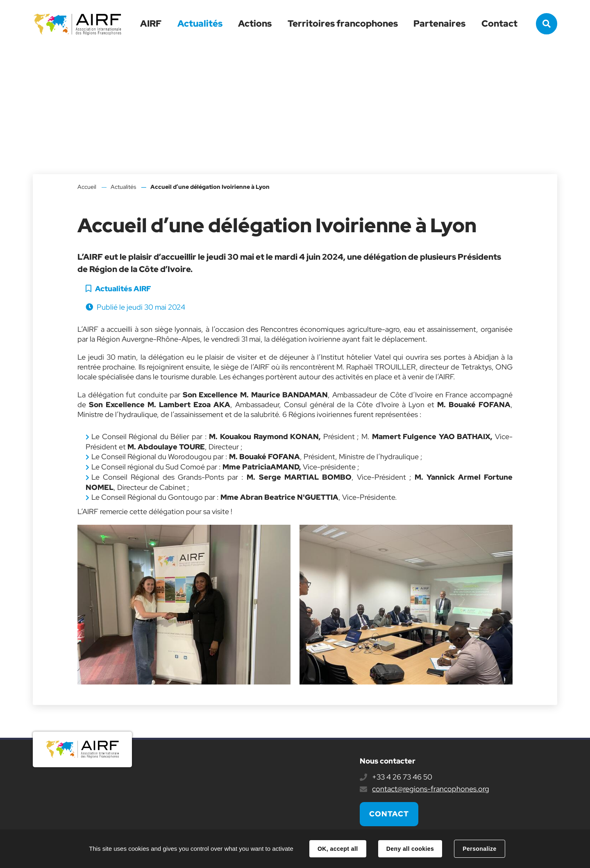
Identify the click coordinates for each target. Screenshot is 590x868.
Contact (499, 24)
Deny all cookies (410, 849)
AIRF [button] (151, 24)
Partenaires (439, 24)
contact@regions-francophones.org (431, 789)
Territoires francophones (343, 24)
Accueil (87, 187)
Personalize (479, 849)
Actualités (200, 24)
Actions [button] (255, 24)
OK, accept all (338, 849)
